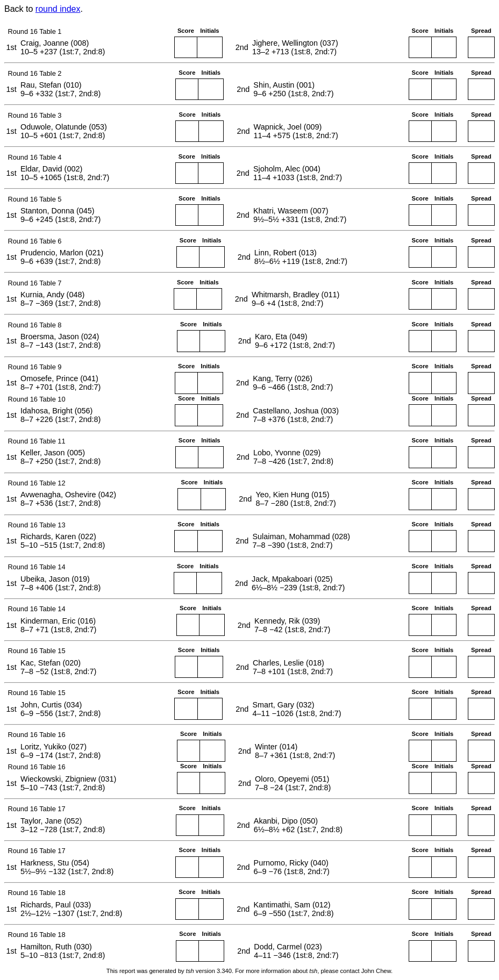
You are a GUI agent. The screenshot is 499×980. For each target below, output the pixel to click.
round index (58, 9)
